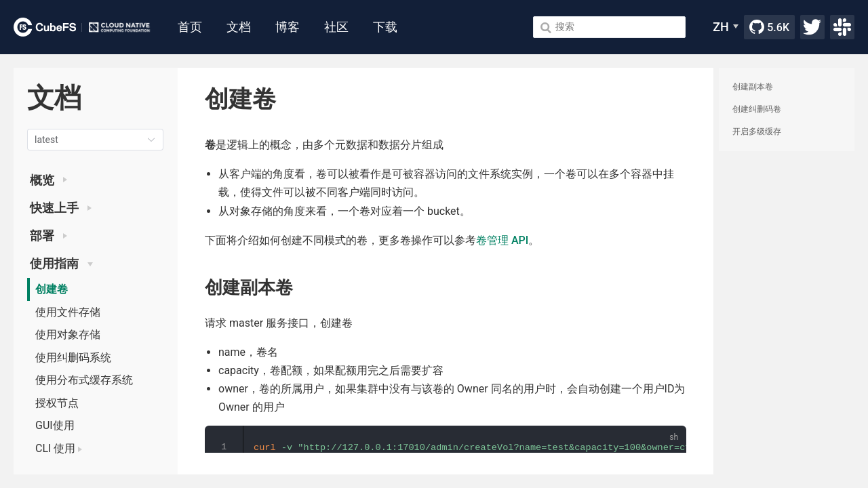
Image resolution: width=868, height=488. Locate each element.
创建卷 (52, 289)
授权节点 (57, 403)
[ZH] (726, 27)
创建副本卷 (753, 87)
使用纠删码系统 (73, 358)
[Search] (609, 27)
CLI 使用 (59, 448)
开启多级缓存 (757, 131)
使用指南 (61, 264)
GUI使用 (55, 425)
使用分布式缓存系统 (84, 380)
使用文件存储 (68, 312)
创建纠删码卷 (757, 109)
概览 (48, 180)
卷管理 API (502, 240)
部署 (48, 236)
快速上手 (61, 208)
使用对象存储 (68, 334)
